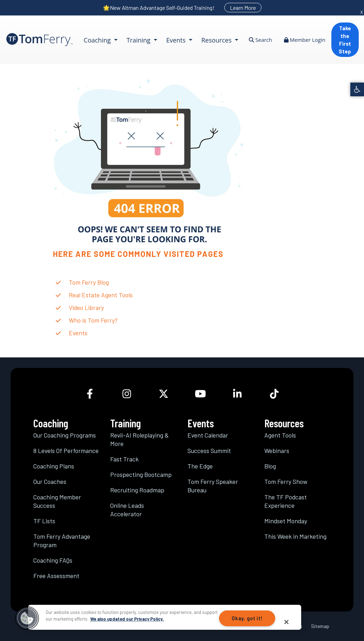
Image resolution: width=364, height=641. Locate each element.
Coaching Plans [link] (54, 466)
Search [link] (260, 40)
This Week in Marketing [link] (295, 536)
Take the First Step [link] (345, 40)
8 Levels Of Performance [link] (66, 451)
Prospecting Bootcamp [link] (141, 474)
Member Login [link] (305, 40)
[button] (27, 618)
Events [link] (177, 40)
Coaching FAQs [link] (53, 560)
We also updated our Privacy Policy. (127, 619)
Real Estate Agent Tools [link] (101, 295)
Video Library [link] (86, 307)
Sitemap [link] (320, 626)
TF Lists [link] (44, 521)
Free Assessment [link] (56, 576)
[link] (357, 89)
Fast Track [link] (124, 459)
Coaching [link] (98, 40)
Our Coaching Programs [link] (65, 435)
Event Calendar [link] (208, 435)
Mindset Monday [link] (286, 521)
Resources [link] (217, 40)
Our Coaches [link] (50, 481)
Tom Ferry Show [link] (286, 481)
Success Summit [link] (209, 451)
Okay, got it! (247, 618)
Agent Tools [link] (280, 435)
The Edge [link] (200, 466)
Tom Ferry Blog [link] (89, 282)
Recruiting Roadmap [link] (137, 490)
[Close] (286, 622)
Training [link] (139, 40)
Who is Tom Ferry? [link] (93, 320)
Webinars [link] (277, 451)
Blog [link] (270, 466)
